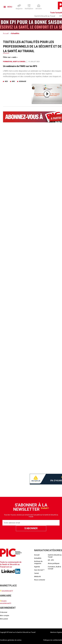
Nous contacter (40, 580)
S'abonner (4, 612)
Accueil (6, 33)
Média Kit (37, 577)
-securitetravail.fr (6, 591)
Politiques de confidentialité (53, 640)
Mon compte (4, 616)
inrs (13, 81)
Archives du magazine (38, 562)
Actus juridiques (54, 563)
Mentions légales (56, 632)
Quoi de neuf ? (39, 570)
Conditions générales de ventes (11, 640)
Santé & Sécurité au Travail (45, 16)
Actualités (15, 33)
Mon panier (4, 619)
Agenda (37, 567)
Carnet (36, 573)
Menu (8, 7)
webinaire (23, 81)
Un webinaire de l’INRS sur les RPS (20, 66)
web (6, 81)
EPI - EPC (51, 560)
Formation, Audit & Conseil (14, 62)
